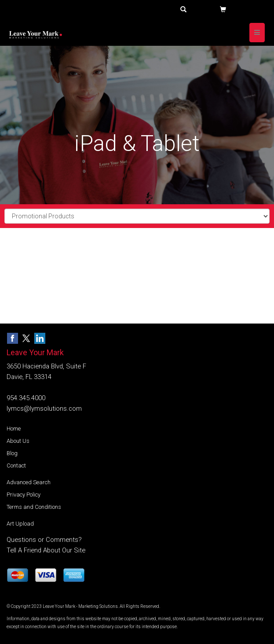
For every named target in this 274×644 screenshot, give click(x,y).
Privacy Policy (24, 495)
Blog (12, 453)
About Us (18, 441)
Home (14, 429)
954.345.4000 (26, 398)
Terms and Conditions (34, 507)
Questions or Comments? (44, 540)
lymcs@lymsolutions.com (44, 408)
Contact (16, 466)
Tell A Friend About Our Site (46, 550)
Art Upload (20, 524)
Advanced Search (29, 482)
